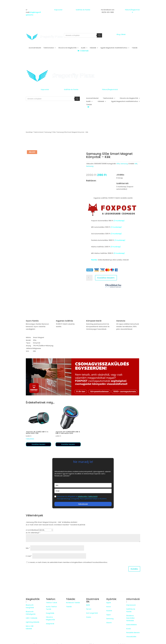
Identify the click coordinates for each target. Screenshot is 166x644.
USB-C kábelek (32, 618)
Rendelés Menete (133, 633)
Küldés (134, 569)
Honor (109, 607)
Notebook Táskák (73, 603)
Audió (83, 48)
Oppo (109, 615)
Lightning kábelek (33, 622)
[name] (83, 485)
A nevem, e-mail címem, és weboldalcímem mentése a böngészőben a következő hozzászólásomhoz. (68, 562)
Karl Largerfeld (92, 613)
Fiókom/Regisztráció (110, 90)
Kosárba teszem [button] (39, 444)
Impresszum (131, 605)
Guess (89, 617)
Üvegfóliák (50, 613)
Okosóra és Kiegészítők (67, 48)
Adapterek (50, 624)
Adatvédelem (132, 625)
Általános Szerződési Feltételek (130, 618)
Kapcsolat (58, 10)
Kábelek (93, 48)
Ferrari (89, 609)
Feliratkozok (83, 504)
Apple (109, 603)
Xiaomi (109, 623)
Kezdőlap (29, 132)
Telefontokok (49, 48)
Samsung (48, 132)
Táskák (135, 48)
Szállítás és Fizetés (83, 10)
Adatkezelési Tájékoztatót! (88, 496)
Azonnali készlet (35, 48)
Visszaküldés (131, 637)
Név (28, 548)
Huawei (109, 611)
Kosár (129, 629)
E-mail (29, 556)
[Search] (99, 35)
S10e (54, 132)
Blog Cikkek (121, 34)
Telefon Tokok (52, 603)
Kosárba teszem (106, 278)
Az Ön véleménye (33, 533)
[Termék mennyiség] (89, 278)
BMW (88, 605)
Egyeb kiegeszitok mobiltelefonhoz (114, 48)
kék (136, 164)
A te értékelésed (32, 530)
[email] (83, 491)
